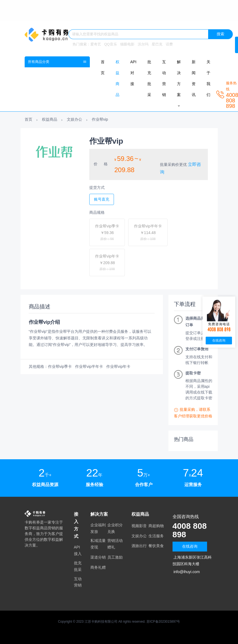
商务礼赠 (98, 567)
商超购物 (156, 526)
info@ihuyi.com (187, 572)
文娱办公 (74, 119)
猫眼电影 (127, 44)
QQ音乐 (111, 44)
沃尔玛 (143, 44)
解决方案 (179, 84)
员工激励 (115, 557)
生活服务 (156, 536)
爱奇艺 (96, 44)
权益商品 (50, 119)
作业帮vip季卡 (60, 366)
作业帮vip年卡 (118, 366)
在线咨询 (190, 546)
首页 (28, 119)
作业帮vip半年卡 (89, 366)
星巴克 (157, 44)
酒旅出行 (139, 546)
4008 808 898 (191, 530)
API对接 (134, 73)
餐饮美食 (156, 546)
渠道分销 (98, 557)
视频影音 (139, 526)
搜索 (220, 34)
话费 (169, 44)
